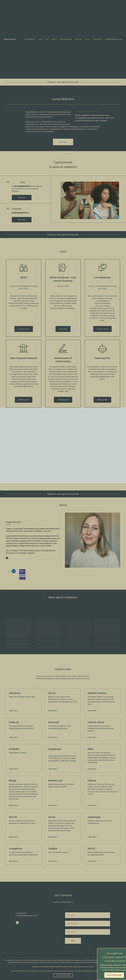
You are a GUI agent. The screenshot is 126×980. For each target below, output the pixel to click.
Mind (90, 749)
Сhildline (53, 849)
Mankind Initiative (97, 693)
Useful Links (79, 39)
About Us (54, 39)
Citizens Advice (96, 722)
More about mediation (66, 39)
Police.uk (14, 722)
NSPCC (91, 849)
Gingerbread (55, 749)
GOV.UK (13, 817)
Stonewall (54, 722)
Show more (22, 197)
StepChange (94, 817)
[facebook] (7, 558)
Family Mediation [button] (29, 39)
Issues (40, 39)
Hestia (52, 817)
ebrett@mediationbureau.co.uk (114, 39)
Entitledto (14, 749)
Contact (87, 39)
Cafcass (92, 781)
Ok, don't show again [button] (63, 975)
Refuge (13, 781)
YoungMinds (16, 849)
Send (73, 941)
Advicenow (15, 693)
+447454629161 (97, 39)
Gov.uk (52, 693)
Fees (47, 39)
